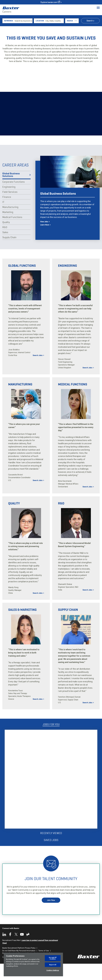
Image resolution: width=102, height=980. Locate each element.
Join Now (51, 916)
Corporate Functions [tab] (13, 198)
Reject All (53, 965)
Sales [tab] (5, 248)
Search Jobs (38, 372)
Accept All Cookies (53, 958)
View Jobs (44, 238)
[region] (33, 964)
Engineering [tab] (9, 203)
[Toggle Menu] (98, 8)
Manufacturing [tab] (10, 223)
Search (90, 37)
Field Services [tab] (10, 208)
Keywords (9, 37)
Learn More (45, 241)
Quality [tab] (6, 238)
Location (40, 37)
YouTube (22, 951)
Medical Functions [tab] (12, 233)
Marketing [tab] (8, 228)
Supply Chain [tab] (9, 253)
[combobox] (54, 37)
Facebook (10, 951)
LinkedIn (4, 951)
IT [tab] (3, 218)
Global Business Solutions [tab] (11, 191)
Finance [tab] (7, 213)
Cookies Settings (53, 970)
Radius (70, 37)
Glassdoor (28, 951)
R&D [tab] (5, 243)
